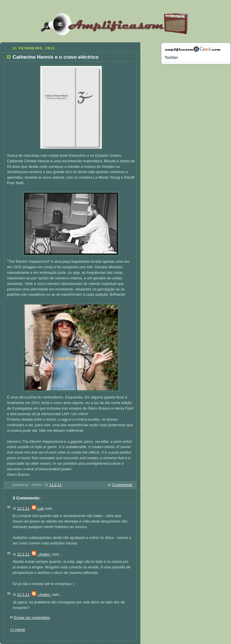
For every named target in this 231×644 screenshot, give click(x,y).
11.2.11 (56, 485)
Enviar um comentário (32, 618)
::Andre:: (44, 554)
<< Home (18, 630)
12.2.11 (23, 509)
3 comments (122, 485)
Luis (40, 509)
